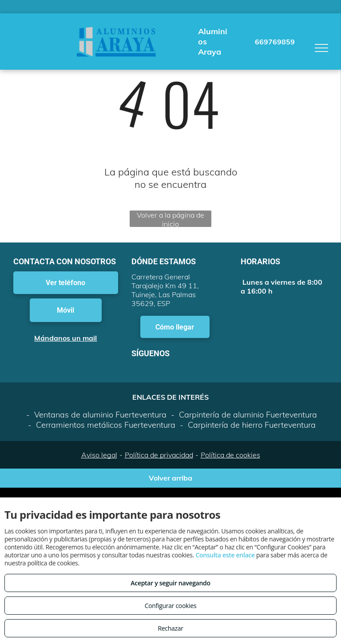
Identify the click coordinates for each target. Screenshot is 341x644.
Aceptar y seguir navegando (170, 583)
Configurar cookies (171, 606)
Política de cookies (230, 455)
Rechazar (170, 628)
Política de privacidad (159, 455)
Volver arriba (170, 478)
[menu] (321, 48)
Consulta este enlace (225, 555)
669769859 (275, 42)
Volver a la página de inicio (170, 219)
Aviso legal (99, 455)
